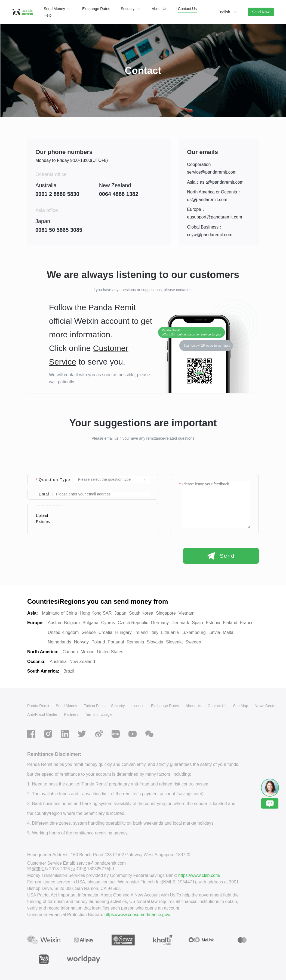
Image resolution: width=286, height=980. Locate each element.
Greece (88, 632)
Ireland (141, 632)
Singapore (166, 613)
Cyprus (108, 623)
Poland (98, 642)
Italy (154, 632)
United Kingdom (63, 632)
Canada (70, 652)
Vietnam (186, 613)
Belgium (72, 623)
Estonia (213, 623)
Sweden (193, 642)
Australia (58, 662)
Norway (81, 642)
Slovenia (174, 642)
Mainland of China (59, 613)
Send (221, 556)
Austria (54, 623)
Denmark (180, 623)
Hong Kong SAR (96, 613)
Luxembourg (194, 632)
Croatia (106, 632)
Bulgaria (90, 623)
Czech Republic (133, 623)
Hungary (123, 632)
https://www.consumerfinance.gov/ (138, 915)
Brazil (69, 671)
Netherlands (59, 642)
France (247, 623)
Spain (197, 623)
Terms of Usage (98, 714)
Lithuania (170, 632)
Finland (230, 623)
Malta (228, 632)
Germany (160, 623)
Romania (135, 642)
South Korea (141, 613)
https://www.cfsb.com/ (199, 875)
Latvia (214, 632)
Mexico (87, 652)
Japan (121, 613)
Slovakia (155, 642)
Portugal (116, 642)
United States (110, 652)
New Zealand (82, 662)
